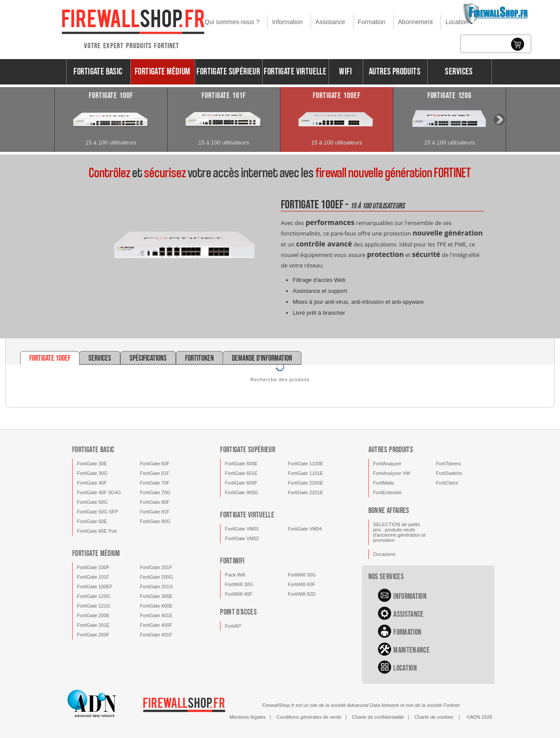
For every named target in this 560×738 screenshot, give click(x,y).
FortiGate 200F (93, 635)
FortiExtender (388, 492)
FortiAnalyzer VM (392, 473)
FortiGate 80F (155, 502)
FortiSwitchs (449, 473)
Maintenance (411, 650)
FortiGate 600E (241, 464)
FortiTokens (448, 464)
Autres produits (395, 72)
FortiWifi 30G (239, 584)
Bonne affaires (389, 511)
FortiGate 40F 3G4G (99, 492)
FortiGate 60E (92, 521)
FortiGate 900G (241, 492)
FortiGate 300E (156, 596)
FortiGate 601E (241, 473)
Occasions (384, 554)
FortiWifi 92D (302, 594)
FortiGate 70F (155, 483)
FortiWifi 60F (301, 584)
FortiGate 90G (155, 521)
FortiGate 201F (156, 567)
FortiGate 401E (156, 615)
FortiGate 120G (94, 596)
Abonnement (415, 22)
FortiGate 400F (156, 625)
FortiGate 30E (92, 464)
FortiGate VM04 (305, 529)
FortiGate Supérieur (228, 72)
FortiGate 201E (93, 625)
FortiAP (233, 626)
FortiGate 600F (241, 483)
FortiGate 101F (93, 577)
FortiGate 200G (157, 577)
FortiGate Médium (163, 72)
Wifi (345, 72)
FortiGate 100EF (95, 587)
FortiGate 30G (92, 473)
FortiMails (384, 483)
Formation (372, 22)
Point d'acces (238, 612)
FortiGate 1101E (306, 473)
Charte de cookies (434, 717)
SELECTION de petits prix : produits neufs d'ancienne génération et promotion (399, 532)
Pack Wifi (235, 575)
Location (457, 22)
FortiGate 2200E (306, 483)
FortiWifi (232, 561)
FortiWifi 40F (238, 594)
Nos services (386, 577)
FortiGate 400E (156, 606)
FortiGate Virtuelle (295, 72)
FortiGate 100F (93, 567)
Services (459, 72)
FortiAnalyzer (387, 464)
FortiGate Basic (98, 72)
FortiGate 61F (155, 473)
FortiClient (447, 483)
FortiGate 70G (155, 492)
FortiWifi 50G (302, 575)
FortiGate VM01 (242, 529)
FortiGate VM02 (242, 538)
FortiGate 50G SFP (98, 512)
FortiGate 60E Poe (97, 531)
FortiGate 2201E (306, 492)
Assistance (330, 22)
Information (287, 22)
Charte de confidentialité (378, 717)
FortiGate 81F (155, 512)
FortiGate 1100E (306, 464)
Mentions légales (248, 717)
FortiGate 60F (155, 464)
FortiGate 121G (94, 606)
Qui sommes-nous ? (232, 22)
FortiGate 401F (156, 635)
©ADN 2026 (479, 717)
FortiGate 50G (92, 502)
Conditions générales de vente (309, 717)
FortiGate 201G (157, 587)
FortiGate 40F (92, 483)
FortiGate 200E (93, 615)
